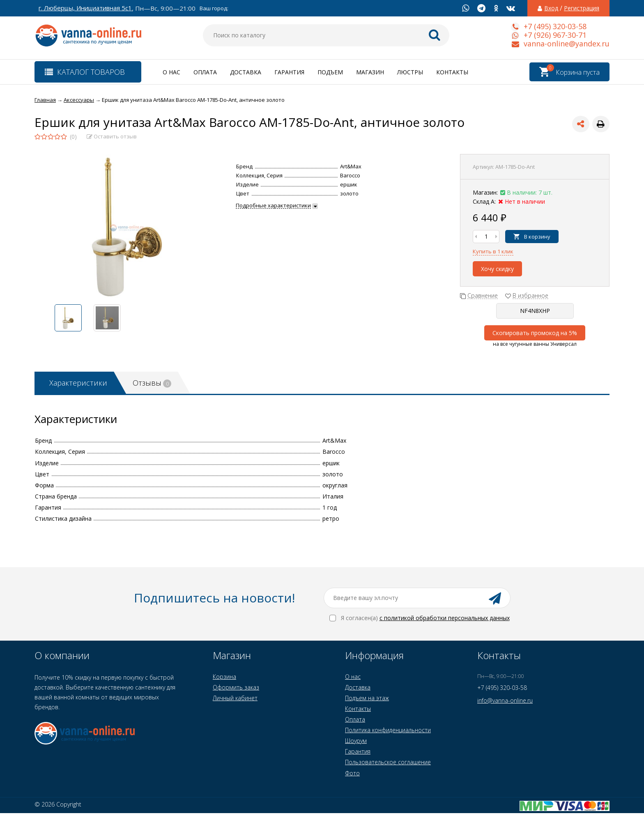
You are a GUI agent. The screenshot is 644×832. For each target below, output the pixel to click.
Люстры (410, 72)
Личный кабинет (235, 698)
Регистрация (582, 8)
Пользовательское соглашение (388, 762)
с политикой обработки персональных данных (445, 618)
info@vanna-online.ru (505, 700)
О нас (171, 72)
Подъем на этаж (367, 698)
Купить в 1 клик (493, 251)
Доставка (246, 72)
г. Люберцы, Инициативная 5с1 (85, 8)
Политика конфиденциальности (388, 730)
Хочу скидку (497, 269)
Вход (551, 8)
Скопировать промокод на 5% (535, 333)
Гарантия (289, 72)
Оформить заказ (236, 687)
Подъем (330, 72)
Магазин (370, 72)
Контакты (452, 72)
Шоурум (356, 741)
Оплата (205, 72)
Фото (352, 773)
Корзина (224, 677)
